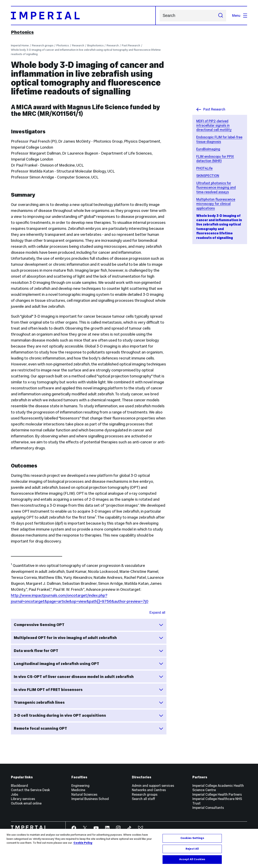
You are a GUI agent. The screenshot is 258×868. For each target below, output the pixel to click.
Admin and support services (153, 786)
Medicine (78, 790)
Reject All (192, 849)
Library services (23, 799)
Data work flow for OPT (89, 651)
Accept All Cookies (192, 859)
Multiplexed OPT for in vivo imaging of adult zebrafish (89, 638)
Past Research (131, 45)
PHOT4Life (204, 168)
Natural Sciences (84, 794)
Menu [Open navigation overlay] (240, 15)
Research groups (43, 45)
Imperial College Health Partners (217, 794)
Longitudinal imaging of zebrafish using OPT (89, 664)
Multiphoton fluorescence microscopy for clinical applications (216, 204)
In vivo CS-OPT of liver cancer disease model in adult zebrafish (89, 677)
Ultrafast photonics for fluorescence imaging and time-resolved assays (216, 187)
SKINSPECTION (208, 176)
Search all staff (144, 799)
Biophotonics (95, 45)
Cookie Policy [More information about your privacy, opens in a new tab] (83, 843)
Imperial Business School (90, 799)
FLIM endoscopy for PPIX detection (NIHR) (215, 159)
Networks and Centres (149, 790)
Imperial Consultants (208, 808)
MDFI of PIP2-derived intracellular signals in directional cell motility (214, 125)
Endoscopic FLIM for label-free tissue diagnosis (219, 139)
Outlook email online (26, 803)
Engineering (80, 786)
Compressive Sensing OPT (89, 625)
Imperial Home (20, 45)
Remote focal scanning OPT (89, 728)
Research (78, 45)
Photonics (22, 32)
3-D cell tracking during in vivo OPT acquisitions (89, 715)
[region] (129, 848)
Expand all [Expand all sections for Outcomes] (157, 612)
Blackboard (19, 786)
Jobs (15, 794)
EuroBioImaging (208, 149)
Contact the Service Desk (30, 790)
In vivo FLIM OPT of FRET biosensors (89, 689)
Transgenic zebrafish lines (89, 702)
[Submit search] (221, 16)
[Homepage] (83, 16)
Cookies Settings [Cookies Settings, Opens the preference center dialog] (192, 838)
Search (160, 16)
